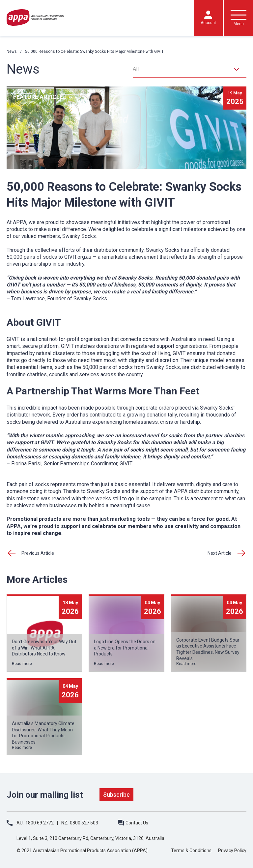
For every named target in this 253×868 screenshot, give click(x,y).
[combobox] (190, 69)
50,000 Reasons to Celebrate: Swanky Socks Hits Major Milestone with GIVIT (94, 51)
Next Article (220, 553)
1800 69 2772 (40, 823)
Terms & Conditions (191, 851)
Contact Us (137, 823)
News (12, 51)
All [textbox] (136, 69)
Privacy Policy (232, 851)
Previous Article (38, 553)
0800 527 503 (84, 823)
